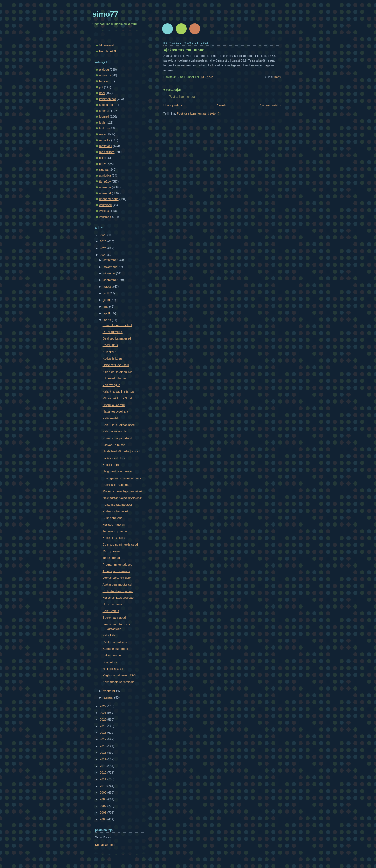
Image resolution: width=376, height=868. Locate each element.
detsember (111, 260)
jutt (101, 87)
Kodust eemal (112, 465)
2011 (104, 779)
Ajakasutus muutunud (184, 50)
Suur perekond (113, 518)
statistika (105, 176)
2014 (104, 759)
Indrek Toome (112, 655)
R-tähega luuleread (116, 642)
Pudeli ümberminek (116, 511)
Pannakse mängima (116, 485)
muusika (105, 140)
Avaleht (221, 105)
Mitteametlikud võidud (117, 398)
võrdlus (104, 211)
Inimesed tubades (115, 378)
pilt (101, 158)
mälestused (107, 152)
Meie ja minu (111, 551)
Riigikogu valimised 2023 (119, 675)
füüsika (104, 81)
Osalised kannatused (117, 338)
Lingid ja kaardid (114, 405)
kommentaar (108, 99)
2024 (104, 248)
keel (102, 93)
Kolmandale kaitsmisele (119, 682)
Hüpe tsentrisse (113, 604)
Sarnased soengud (115, 649)
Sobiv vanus (111, 611)
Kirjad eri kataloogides (118, 372)
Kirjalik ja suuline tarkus (118, 391)
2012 (104, 773)
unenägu (105, 187)
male (102, 134)
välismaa (105, 217)
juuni (107, 300)
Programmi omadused (118, 565)
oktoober (110, 273)
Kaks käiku (110, 635)
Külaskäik (109, 352)
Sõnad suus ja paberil (117, 438)
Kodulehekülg (108, 51)
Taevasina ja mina (115, 531)
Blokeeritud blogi (114, 458)
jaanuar (109, 697)
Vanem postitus (271, 105)
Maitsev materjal (114, 525)
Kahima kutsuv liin (115, 431)
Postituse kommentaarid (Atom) (198, 113)
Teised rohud (111, 558)
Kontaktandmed (106, 845)
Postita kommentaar (182, 97)
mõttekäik (106, 146)
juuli (106, 293)
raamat (104, 169)
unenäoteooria (109, 199)
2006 (104, 813)
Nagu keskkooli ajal (116, 411)
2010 (104, 786)
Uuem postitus (173, 105)
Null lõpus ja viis (114, 669)
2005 (104, 819)
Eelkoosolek (111, 418)
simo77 (105, 14)
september (111, 280)
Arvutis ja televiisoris (116, 571)
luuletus (104, 128)
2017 (104, 739)
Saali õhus (110, 662)
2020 (104, 720)
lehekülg (105, 111)
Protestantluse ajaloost (118, 591)
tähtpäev (105, 182)
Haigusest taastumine (117, 471)
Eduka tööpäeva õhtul (117, 325)
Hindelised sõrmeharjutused (121, 451)
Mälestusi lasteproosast (118, 598)
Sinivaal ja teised (114, 445)
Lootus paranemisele (117, 578)
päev (278, 77)
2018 (104, 733)
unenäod (105, 193)
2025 (104, 241)
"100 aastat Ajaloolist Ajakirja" (123, 498)
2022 (104, 706)
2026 (104, 235)
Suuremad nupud (114, 618)
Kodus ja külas (113, 358)
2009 (104, 793)
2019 (104, 726)
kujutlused (106, 105)
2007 (104, 806)
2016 (104, 746)
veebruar (110, 691)
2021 (104, 713)
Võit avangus (111, 385)
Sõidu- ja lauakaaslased (119, 425)
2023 (104, 255)
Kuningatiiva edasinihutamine (122, 478)
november (110, 267)
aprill (107, 313)
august (108, 287)
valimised (105, 205)
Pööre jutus (110, 345)
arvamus (105, 75)
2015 (104, 753)
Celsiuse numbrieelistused (120, 545)
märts (108, 320)
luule (102, 122)
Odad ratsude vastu (116, 365)
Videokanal (107, 45)
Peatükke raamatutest (117, 505)
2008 (104, 799)
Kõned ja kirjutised (115, 538)
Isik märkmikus (113, 332)
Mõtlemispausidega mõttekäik (123, 491)
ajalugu (104, 69)
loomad (104, 116)
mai (106, 306)
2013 (104, 766)
